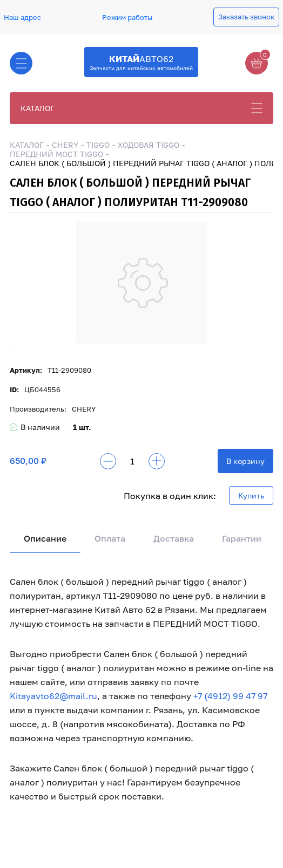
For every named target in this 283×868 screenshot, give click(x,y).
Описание (45, 538)
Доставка (174, 538)
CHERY (65, 145)
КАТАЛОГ (38, 108)
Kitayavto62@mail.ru (53, 696)
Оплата (110, 538)
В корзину (245, 461)
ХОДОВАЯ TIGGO (149, 145)
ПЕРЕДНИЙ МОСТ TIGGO (56, 154)
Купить (251, 495)
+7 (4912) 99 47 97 (230, 696)
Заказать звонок (246, 17)
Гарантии (242, 538)
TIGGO (98, 145)
